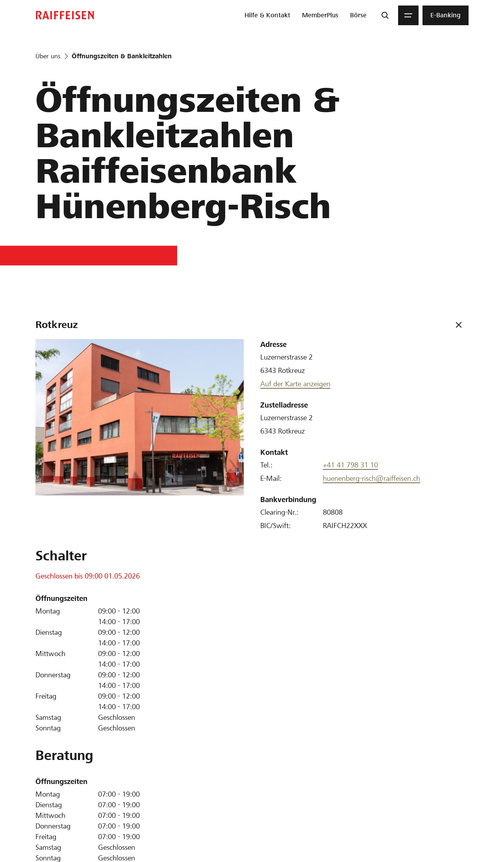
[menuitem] (267, 15)
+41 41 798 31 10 (350, 465)
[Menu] (408, 15)
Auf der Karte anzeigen (295, 384)
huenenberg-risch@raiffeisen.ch (372, 478)
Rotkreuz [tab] (57, 325)
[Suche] (385, 15)
